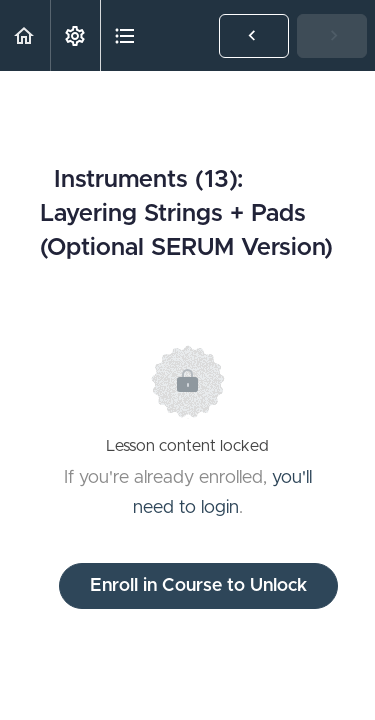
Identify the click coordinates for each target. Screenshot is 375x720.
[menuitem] (75, 35)
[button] (25, 35)
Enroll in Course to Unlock (198, 586)
